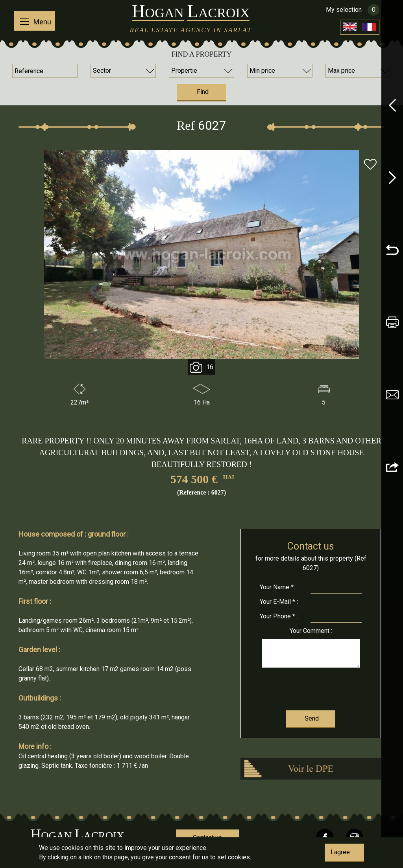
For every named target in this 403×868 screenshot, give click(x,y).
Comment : (311, 631)
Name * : (278, 587)
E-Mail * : (279, 602)
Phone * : (279, 616)
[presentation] (311, 687)
